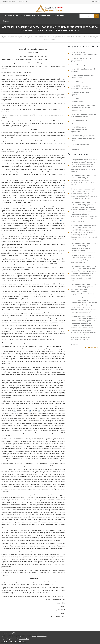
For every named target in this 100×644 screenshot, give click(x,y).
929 (30, 411)
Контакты (95, 2)
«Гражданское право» (39, 636)
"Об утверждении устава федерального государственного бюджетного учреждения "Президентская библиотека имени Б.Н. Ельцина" (84, 232)
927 (64, 190)
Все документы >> (92, 348)
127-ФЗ (63, 188)
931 (39, 411)
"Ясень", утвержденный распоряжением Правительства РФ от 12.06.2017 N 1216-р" (83, 273)
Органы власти (60, 16)
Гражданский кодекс (10, 16)
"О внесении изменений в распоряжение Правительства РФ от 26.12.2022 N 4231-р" (83, 180)
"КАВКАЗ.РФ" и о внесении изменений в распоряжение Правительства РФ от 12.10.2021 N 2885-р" (84, 212)
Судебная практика (28, 16)
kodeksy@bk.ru (24, 639)
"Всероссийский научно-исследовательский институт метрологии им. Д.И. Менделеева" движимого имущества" (83, 253)
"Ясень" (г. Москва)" (83, 289)
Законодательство (45, 16)
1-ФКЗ (60, 221)
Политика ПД (22, 642)
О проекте (7, 21)
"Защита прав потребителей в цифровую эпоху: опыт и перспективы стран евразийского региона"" (84, 305)
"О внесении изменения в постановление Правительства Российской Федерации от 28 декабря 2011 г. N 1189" (84, 194)
